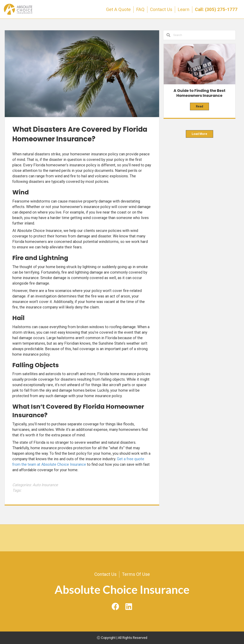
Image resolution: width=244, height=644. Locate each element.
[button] (115, 607)
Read (199, 106)
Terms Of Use (136, 574)
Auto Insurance (45, 485)
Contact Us (161, 9)
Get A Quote (118, 9)
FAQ (140, 9)
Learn (184, 9)
